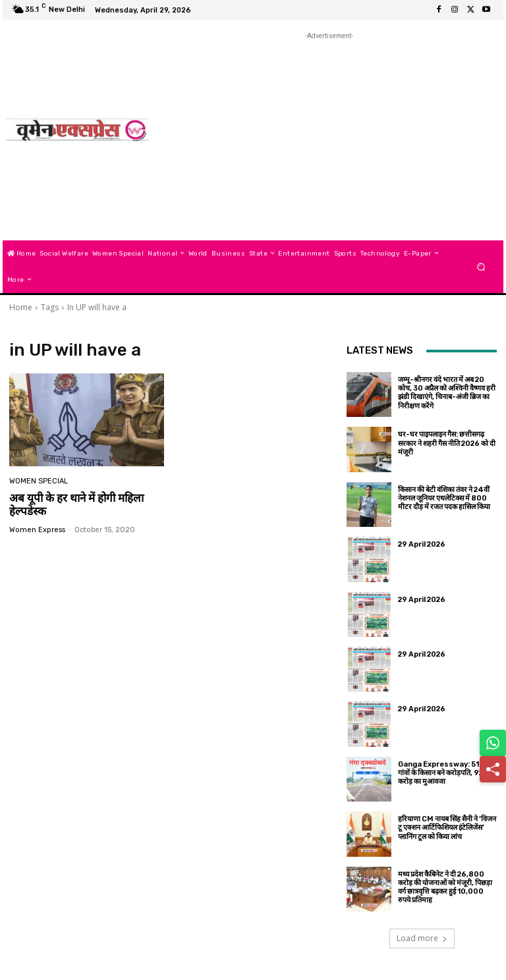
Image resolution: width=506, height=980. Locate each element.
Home (21, 307)
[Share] (493, 769)
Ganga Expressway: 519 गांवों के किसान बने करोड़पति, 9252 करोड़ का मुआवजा (445, 773)
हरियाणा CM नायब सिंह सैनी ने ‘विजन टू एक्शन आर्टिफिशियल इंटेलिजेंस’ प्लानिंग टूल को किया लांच (447, 828)
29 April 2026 (422, 544)
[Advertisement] (333, 135)
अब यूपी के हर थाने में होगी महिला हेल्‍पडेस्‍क (76, 504)
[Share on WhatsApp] (493, 743)
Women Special (39, 481)
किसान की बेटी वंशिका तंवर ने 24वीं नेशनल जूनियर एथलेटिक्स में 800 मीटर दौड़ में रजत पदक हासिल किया (444, 498)
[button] (481, 266)
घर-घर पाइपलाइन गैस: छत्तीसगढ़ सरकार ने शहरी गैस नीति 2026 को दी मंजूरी (447, 443)
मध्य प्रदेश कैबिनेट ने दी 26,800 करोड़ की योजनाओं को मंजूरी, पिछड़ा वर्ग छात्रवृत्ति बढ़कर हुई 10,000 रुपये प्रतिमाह (445, 887)
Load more (422, 938)
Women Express (37, 530)
